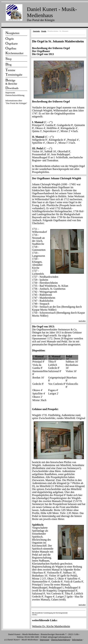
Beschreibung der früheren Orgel (51, 48)
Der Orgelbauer (41, 51)
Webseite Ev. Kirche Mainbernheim (51, 626)
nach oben (82, 321)
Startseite (36, 31)
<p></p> (16, 98)
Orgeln (44, 31)
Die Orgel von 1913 (43, 54)
